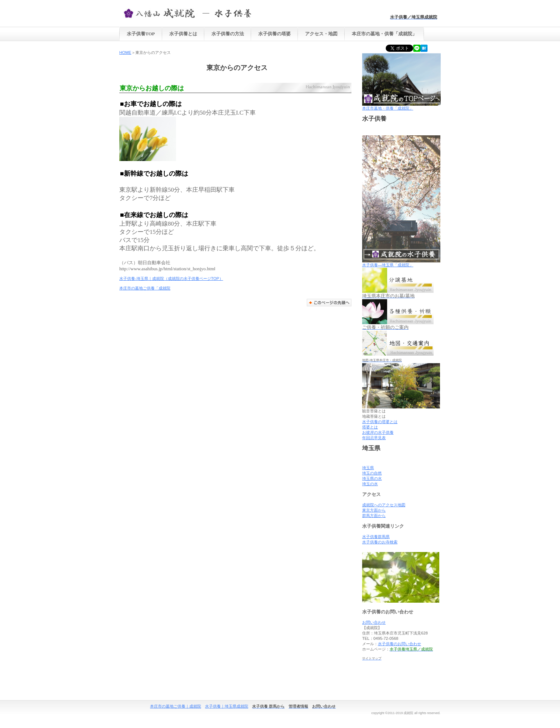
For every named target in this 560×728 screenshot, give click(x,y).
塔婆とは (370, 427)
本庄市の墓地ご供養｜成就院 (176, 706)
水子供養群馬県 (376, 537)
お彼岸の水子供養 (378, 432)
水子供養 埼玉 (194, 13)
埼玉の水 (370, 484)
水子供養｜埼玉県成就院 (227, 706)
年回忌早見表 (374, 438)
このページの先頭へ (329, 303)
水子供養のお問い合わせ (399, 644)
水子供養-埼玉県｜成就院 (142, 278)
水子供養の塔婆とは (380, 422)
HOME (125, 52)
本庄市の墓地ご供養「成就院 (145, 288)
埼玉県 (368, 468)
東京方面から (374, 510)
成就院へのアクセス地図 (384, 505)
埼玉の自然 (372, 473)
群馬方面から (374, 516)
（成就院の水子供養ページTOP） (194, 278)
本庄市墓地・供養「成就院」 (401, 106)
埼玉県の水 (372, 478)
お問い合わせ (374, 622)
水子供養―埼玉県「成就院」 (388, 265)
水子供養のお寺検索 (380, 542)
